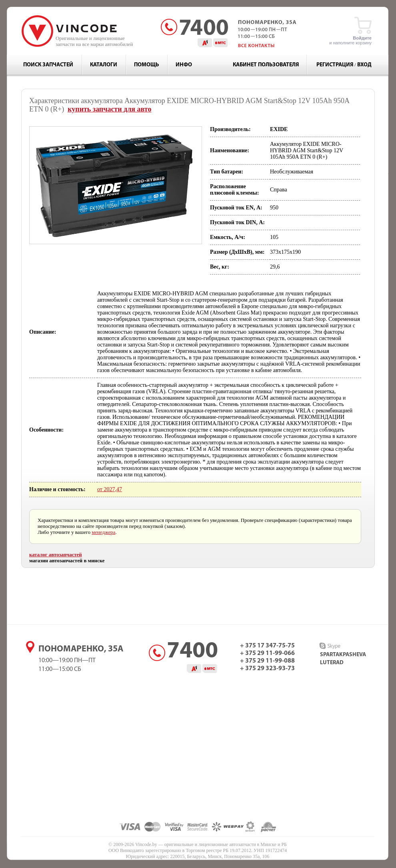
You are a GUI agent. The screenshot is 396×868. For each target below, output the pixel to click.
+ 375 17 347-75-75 (267, 646)
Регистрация (335, 65)
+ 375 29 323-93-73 (267, 669)
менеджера (103, 532)
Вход (364, 65)
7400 (192, 652)
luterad (332, 663)
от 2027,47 (110, 489)
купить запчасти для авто (109, 109)
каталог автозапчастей (56, 555)
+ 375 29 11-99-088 (267, 661)
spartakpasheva (343, 655)
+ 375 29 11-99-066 (267, 653)
